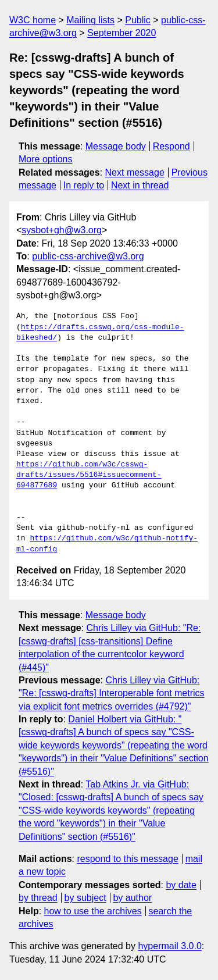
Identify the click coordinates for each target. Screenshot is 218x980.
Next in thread (140, 185)
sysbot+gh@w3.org (62, 230)
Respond (171, 146)
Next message (135, 172)
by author (132, 898)
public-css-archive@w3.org (88, 256)
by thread (38, 898)
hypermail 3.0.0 (169, 946)
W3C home (33, 20)
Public (138, 20)
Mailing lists (90, 20)
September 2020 (121, 33)
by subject (85, 898)
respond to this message (127, 859)
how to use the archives (93, 911)
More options (46, 159)
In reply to (84, 185)
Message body (116, 146)
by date (181, 885)
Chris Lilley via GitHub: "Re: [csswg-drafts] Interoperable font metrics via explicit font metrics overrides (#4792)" (112, 693)
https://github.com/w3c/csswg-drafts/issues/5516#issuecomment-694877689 (89, 475)
